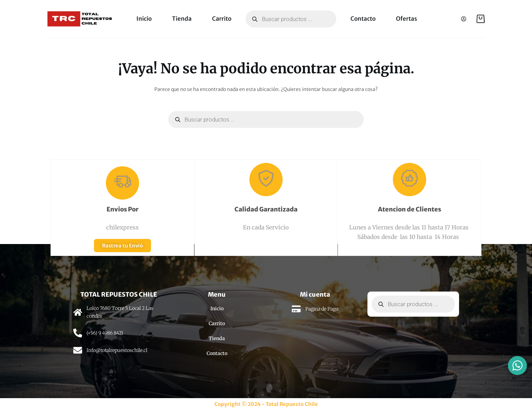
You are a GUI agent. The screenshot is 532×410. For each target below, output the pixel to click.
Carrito (222, 19)
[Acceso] (464, 19)
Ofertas (406, 19)
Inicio (144, 19)
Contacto (363, 19)
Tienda (182, 19)
